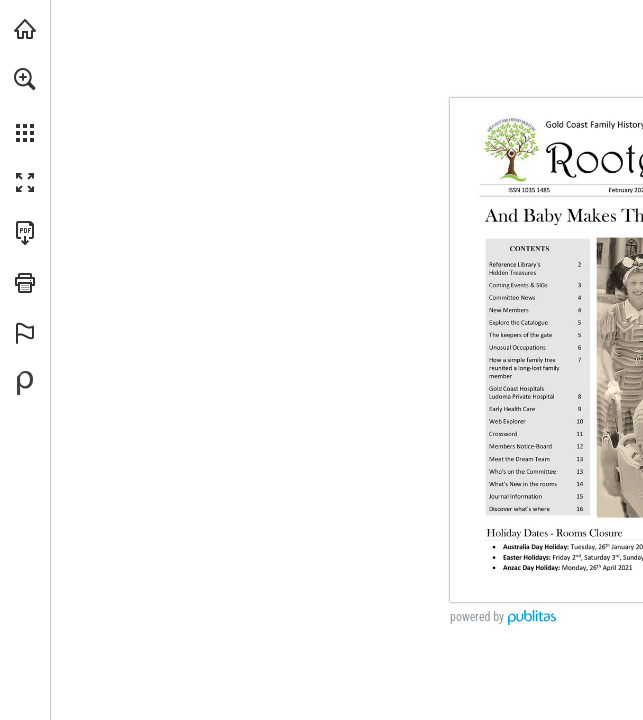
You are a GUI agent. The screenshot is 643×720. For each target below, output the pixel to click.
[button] (25, 79)
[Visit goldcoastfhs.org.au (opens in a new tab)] (25, 29)
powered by (477, 617)
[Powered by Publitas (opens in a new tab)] (25, 383)
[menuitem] (25, 105)
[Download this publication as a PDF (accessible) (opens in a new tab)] (25, 233)
